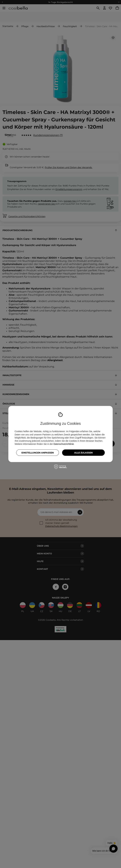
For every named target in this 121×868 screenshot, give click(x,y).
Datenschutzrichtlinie (64, 444)
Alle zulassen (83, 453)
